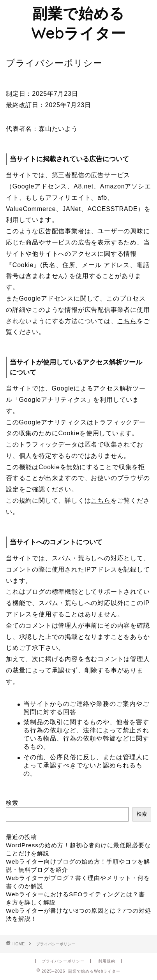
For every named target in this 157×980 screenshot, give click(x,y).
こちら (127, 321)
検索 (12, 803)
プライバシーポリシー (63, 961)
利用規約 (107, 961)
